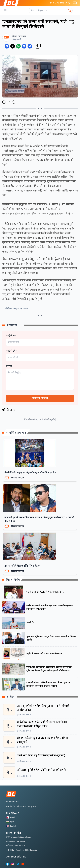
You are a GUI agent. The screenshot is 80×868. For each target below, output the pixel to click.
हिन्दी (10, 822)
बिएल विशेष (13, 580)
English (11, 826)
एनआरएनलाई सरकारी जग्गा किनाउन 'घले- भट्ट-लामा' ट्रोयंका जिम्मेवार (38, 214)
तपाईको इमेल (11, 351)
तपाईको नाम (11, 336)
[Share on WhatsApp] (18, 46)
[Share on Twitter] (13, 46)
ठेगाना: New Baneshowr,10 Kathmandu (22, 850)
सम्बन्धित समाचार (16, 433)
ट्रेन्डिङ (10, 697)
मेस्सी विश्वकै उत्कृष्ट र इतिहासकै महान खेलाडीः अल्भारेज (30, 473)
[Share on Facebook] (7, 46)
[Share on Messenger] (24, 46)
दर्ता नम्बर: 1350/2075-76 (16, 846)
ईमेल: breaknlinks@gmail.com (19, 837)
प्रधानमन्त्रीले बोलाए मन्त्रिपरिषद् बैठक (22, 566)
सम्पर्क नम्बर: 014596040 (16, 841)
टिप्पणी (9, 366)
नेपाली (10, 817)
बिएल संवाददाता (18, 478)
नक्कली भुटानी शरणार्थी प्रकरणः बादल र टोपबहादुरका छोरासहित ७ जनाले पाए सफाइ (39, 519)
